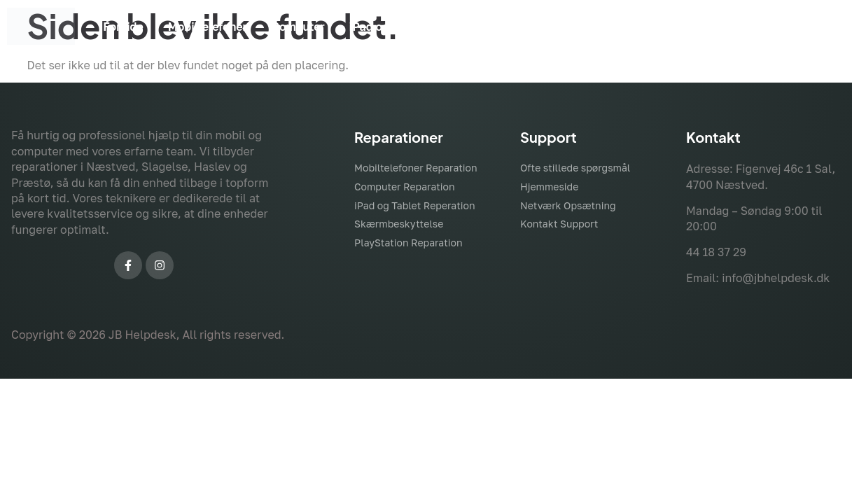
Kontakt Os (727, 27)
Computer (298, 27)
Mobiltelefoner (208, 27)
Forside (123, 27)
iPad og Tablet (388, 27)
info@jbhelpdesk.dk (776, 278)
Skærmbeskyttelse (502, 27)
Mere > (800, 27)
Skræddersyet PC (626, 27)
